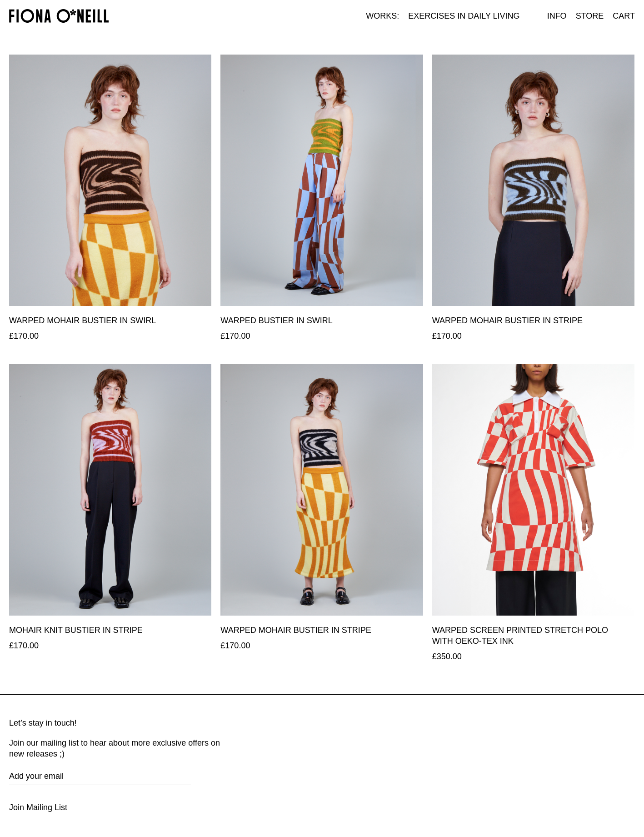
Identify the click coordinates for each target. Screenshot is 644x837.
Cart (624, 16)
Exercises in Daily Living (464, 16)
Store (590, 16)
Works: (382, 16)
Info (557, 16)
